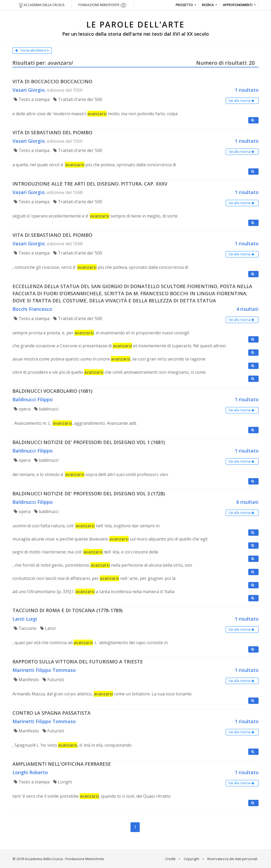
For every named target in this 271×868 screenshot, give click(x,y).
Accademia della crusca (41, 5)
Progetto (185, 5)
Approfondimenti (238, 5)
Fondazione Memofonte (103, 5)
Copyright (191, 859)
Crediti (170, 859)
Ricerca (208, 5)
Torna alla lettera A (32, 50)
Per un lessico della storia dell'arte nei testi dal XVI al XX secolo (135, 34)
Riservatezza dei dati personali (232, 859)
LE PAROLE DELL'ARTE (135, 24)
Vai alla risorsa (242, 101)
